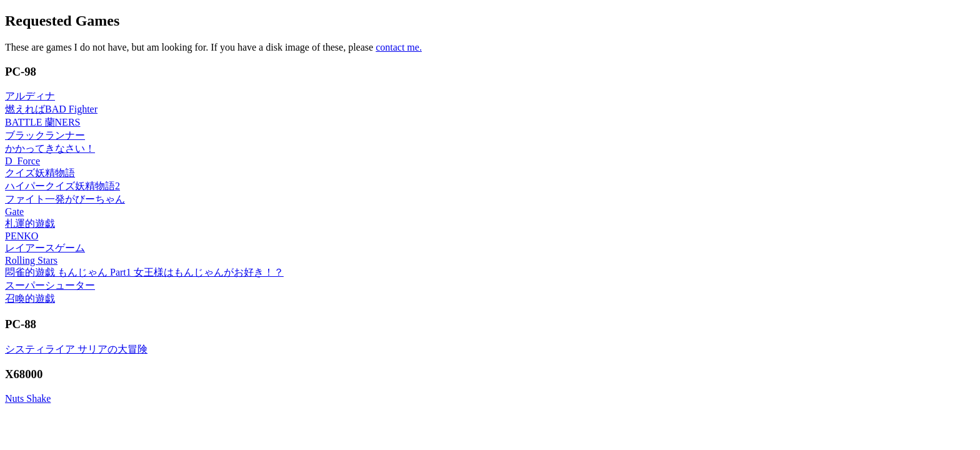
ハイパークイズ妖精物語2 (62, 186)
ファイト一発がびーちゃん (65, 199)
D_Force (22, 161)
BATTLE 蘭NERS (42, 122)
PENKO (22, 236)
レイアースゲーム (45, 248)
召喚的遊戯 (30, 298)
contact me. (399, 47)
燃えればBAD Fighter (51, 109)
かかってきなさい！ (50, 148)
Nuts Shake (28, 398)
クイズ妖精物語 (40, 173)
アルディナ (30, 96)
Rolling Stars (31, 260)
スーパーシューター (50, 285)
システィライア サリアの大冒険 (76, 349)
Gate (14, 212)
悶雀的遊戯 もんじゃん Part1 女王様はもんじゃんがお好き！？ (144, 272)
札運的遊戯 (30, 223)
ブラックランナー (45, 135)
